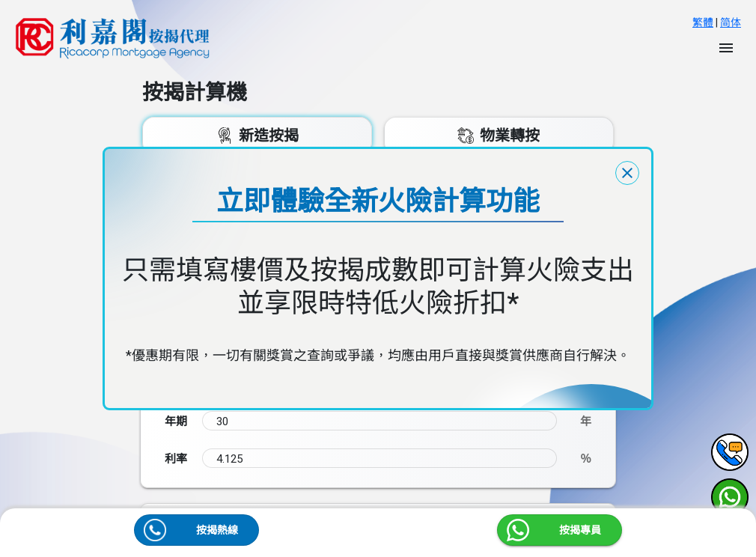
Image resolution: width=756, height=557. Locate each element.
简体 (731, 22)
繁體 (703, 22)
